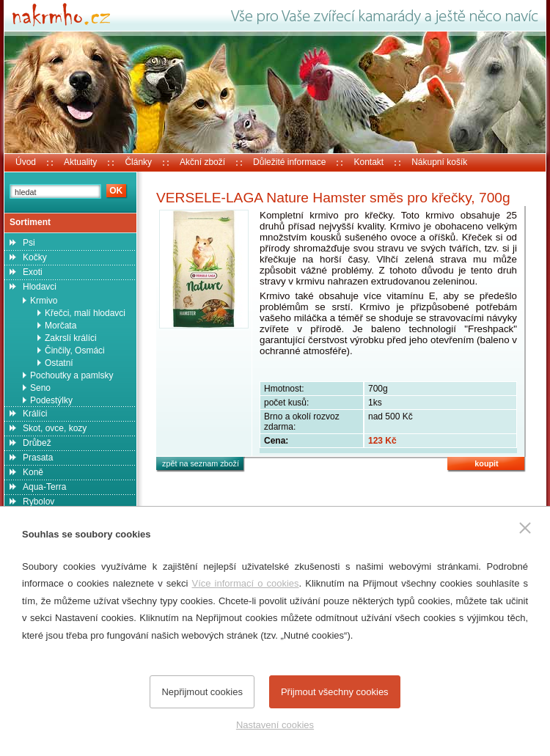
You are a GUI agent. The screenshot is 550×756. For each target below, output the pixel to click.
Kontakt (368, 162)
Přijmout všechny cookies (335, 692)
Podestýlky (51, 400)
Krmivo (44, 301)
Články (138, 162)
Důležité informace (289, 162)
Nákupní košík (439, 162)
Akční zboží (202, 162)
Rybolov (38, 502)
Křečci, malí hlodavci (85, 313)
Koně (33, 472)
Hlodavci (40, 287)
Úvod (26, 162)
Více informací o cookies (245, 583)
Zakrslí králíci (71, 338)
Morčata (60, 326)
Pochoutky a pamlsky (71, 375)
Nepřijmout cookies (202, 692)
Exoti (33, 272)
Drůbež (37, 443)
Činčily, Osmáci (75, 351)
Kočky (35, 257)
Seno (40, 388)
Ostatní (59, 363)
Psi (29, 243)
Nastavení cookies (275, 725)
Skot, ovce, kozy (55, 428)
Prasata (38, 458)
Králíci (35, 414)
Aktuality (80, 162)
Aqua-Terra (44, 487)
